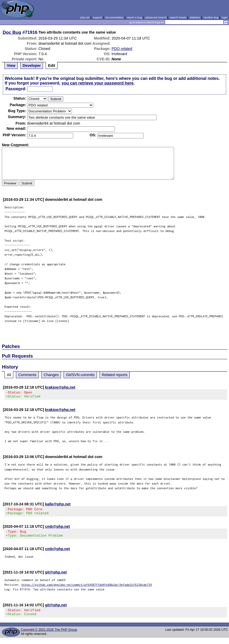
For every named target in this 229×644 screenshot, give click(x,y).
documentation (115, 17)
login (225, 17)
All (9, 375)
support (97, 17)
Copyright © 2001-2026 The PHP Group (49, 636)
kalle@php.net (58, 506)
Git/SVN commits (80, 375)
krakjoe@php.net (60, 387)
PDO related (122, 49)
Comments (27, 375)
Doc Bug (12, 32)
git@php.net (56, 577)
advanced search (156, 17)
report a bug (134, 17)
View (11, 66)
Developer (32, 66)
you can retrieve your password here (97, 83)
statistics (195, 17)
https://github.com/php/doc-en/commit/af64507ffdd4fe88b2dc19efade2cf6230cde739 (87, 589)
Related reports (115, 375)
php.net (85, 17)
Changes (51, 375)
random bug (211, 17)
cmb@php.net (58, 530)
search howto (178, 17)
